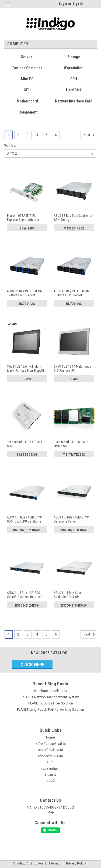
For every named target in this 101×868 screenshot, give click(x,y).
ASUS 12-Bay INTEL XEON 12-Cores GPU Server (25, 293)
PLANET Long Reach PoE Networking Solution (50, 710)
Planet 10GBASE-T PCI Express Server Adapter (23, 218)
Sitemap (54, 864)
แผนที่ (50, 781)
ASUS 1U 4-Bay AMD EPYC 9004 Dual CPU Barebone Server (25, 520)
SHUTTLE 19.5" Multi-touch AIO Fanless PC (72, 369)
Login (63, 4)
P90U (74, 379)
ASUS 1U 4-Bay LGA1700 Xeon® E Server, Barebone (25, 595)
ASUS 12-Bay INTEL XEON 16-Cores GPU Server (72, 293)
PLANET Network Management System (50, 697)
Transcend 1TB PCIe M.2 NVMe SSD (71, 444)
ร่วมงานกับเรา (51, 769)
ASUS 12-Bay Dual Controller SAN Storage (73, 218)
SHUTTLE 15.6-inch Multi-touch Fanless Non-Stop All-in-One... (26, 369)
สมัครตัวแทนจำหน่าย (51, 744)
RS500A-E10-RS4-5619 (74, 531)
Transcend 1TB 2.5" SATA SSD (25, 444)
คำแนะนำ (51, 775)
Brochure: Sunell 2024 (51, 691)
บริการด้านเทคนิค (50, 756)
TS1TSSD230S (27, 455)
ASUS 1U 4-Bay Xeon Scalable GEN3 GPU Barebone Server (68, 595)
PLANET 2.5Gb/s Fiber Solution (51, 703)
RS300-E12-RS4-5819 (27, 607)
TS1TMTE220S (74, 455)
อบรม (50, 762)
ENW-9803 (27, 228)
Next (90, 135)
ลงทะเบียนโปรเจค (50, 750)
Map (50, 812)
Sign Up (78, 4)
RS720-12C (27, 304)
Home (50, 737)
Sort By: (10, 145)
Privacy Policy (76, 864)
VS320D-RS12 (74, 228)
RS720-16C (74, 304)
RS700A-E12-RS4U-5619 (27, 531)
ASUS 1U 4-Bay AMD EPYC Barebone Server (71, 519)
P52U (27, 379)
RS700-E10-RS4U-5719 (74, 607)
